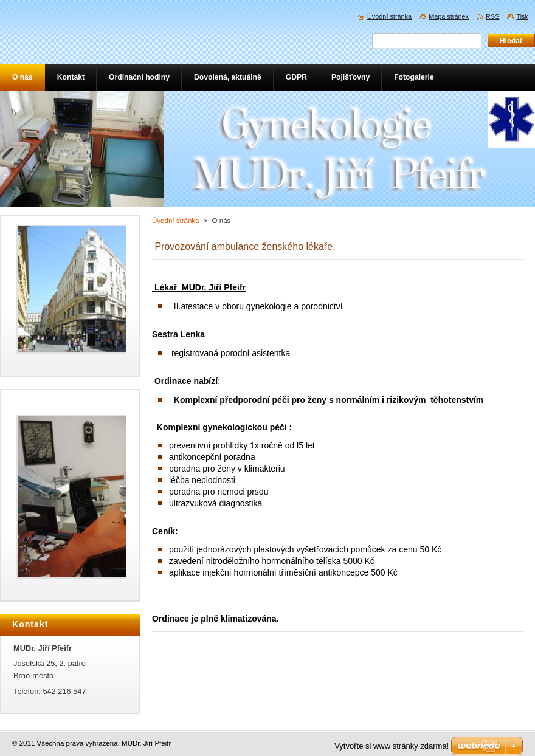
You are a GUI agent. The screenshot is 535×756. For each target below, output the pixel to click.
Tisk (522, 16)
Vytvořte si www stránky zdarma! (392, 746)
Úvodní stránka (175, 221)
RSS (492, 16)
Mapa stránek (449, 16)
